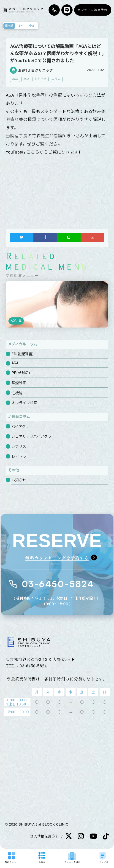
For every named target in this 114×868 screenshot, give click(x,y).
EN (20, 26)
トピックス (103, 858)
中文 (32, 26)
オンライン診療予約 (92, 10)
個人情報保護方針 (45, 836)
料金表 (42, 858)
